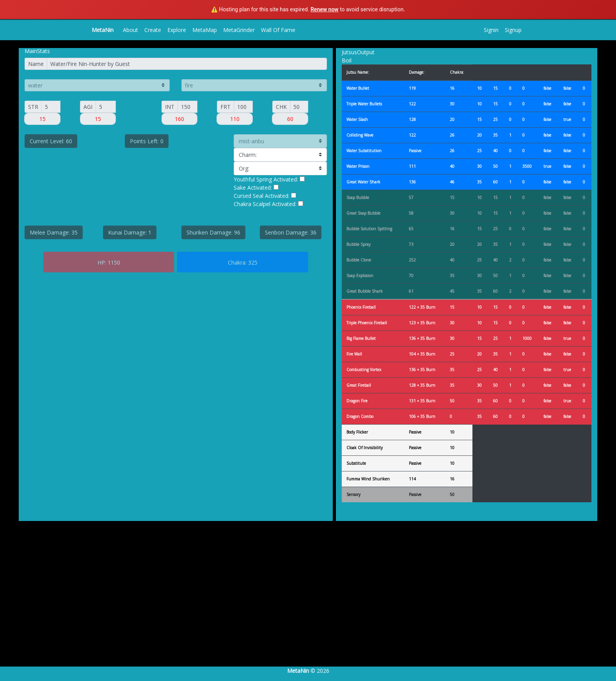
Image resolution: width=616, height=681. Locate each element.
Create (153, 30)
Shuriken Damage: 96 (213, 232)
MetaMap (205, 30)
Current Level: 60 (51, 141)
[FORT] (243, 107)
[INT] (187, 107)
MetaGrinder (239, 30)
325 (253, 262)
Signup (513, 30)
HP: (102, 262)
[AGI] (106, 107)
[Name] (187, 64)
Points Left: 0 (147, 141)
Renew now (325, 9)
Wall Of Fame (278, 30)
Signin (491, 30)
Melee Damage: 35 (54, 232)
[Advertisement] (234, 602)
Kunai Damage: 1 (130, 232)
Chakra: (237, 262)
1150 (114, 262)
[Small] (51, 107)
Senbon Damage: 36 (291, 232)
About (130, 30)
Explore (177, 30)
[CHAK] (299, 107)
